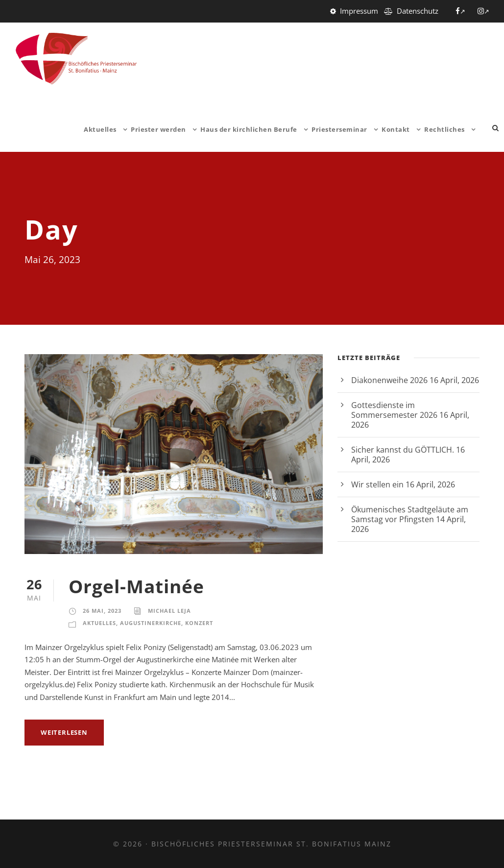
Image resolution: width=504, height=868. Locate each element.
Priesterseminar (339, 129)
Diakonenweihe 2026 (389, 380)
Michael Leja (169, 611)
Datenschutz (418, 11)
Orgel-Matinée (136, 586)
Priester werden (158, 129)
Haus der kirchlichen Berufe (249, 129)
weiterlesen (64, 732)
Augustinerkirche (151, 623)
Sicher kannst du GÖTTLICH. (403, 450)
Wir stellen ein (377, 484)
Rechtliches (444, 129)
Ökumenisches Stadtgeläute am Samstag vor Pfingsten (410, 514)
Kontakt (396, 129)
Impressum (359, 11)
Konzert (199, 623)
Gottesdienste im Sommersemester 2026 (394, 410)
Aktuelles (100, 129)
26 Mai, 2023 (102, 611)
